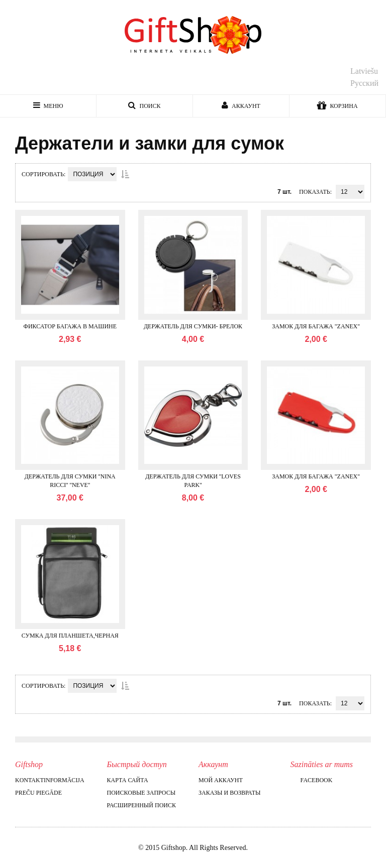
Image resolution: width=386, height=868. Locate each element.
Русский (364, 83)
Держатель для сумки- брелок (193, 326)
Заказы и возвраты (229, 793)
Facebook (312, 780)
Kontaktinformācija (50, 780)
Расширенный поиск (141, 805)
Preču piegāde (38, 793)
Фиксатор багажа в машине (70, 326)
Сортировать (43, 174)
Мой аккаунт (221, 780)
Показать (315, 192)
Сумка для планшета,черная (70, 636)
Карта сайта (128, 780)
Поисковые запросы (141, 793)
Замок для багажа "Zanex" (316, 326)
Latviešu (364, 71)
